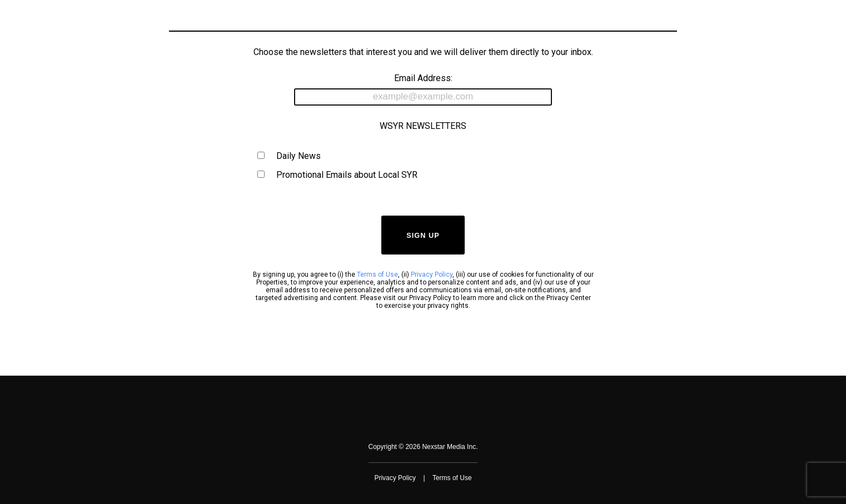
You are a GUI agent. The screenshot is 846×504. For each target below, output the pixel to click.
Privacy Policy (432, 275)
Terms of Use (377, 275)
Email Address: (423, 89)
